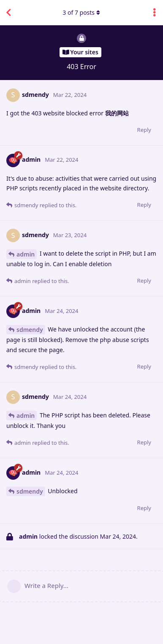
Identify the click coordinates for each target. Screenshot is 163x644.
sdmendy (30, 330)
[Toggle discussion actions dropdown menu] (155, 13)
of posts (81, 12)
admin (26, 254)
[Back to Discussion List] (8, 13)
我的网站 (117, 113)
